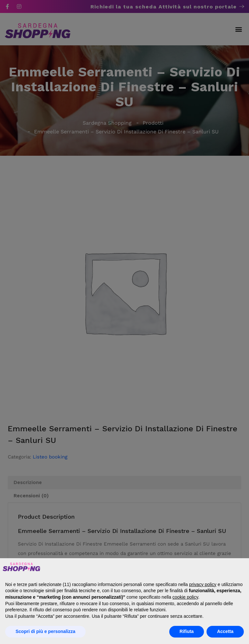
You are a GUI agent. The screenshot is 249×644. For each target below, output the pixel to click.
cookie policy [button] (185, 597)
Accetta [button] (225, 631)
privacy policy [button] (203, 584)
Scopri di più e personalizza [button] (45, 631)
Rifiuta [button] (187, 631)
